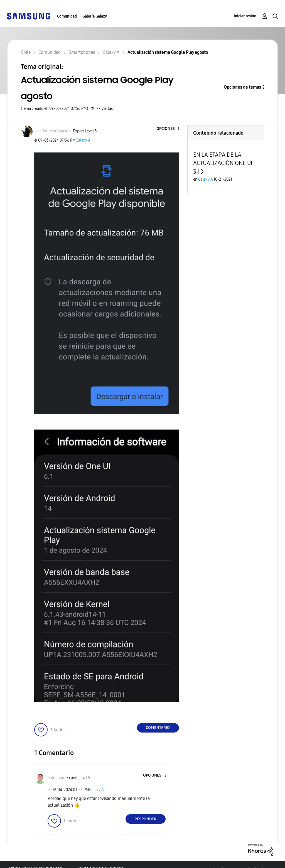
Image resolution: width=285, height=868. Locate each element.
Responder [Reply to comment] (145, 819)
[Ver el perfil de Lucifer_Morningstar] (53, 131)
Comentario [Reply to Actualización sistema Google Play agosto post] (158, 728)
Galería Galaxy (95, 16)
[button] (169, 129)
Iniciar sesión (245, 16)
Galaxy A (83, 140)
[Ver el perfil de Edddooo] (56, 778)
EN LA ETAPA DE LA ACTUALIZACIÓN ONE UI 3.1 (223, 163)
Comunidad (67, 16)
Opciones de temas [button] (242, 87)
